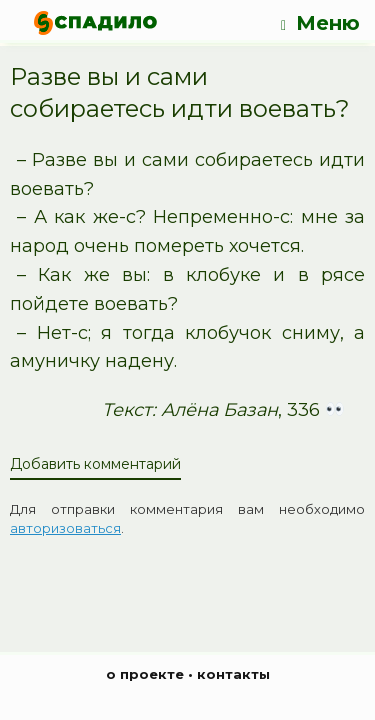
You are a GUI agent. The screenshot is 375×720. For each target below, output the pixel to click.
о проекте (145, 674)
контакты (233, 674)
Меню (320, 23)
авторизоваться (65, 528)
